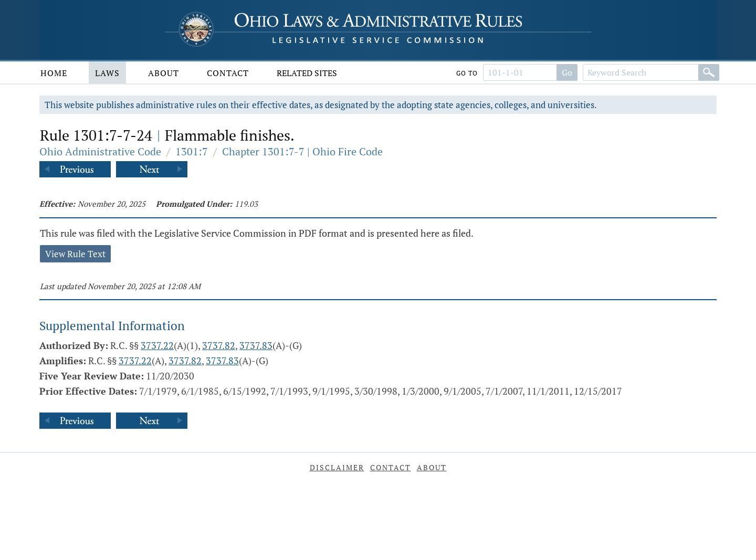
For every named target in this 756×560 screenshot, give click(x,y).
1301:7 (192, 151)
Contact (228, 73)
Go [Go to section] (567, 72)
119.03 (246, 204)
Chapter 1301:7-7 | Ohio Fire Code (302, 151)
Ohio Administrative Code (100, 151)
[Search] (709, 72)
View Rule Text (75, 254)
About (164, 73)
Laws (107, 73)
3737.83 (256, 345)
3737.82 (219, 345)
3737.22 (157, 345)
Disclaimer (337, 467)
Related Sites (307, 73)
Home (54, 73)
